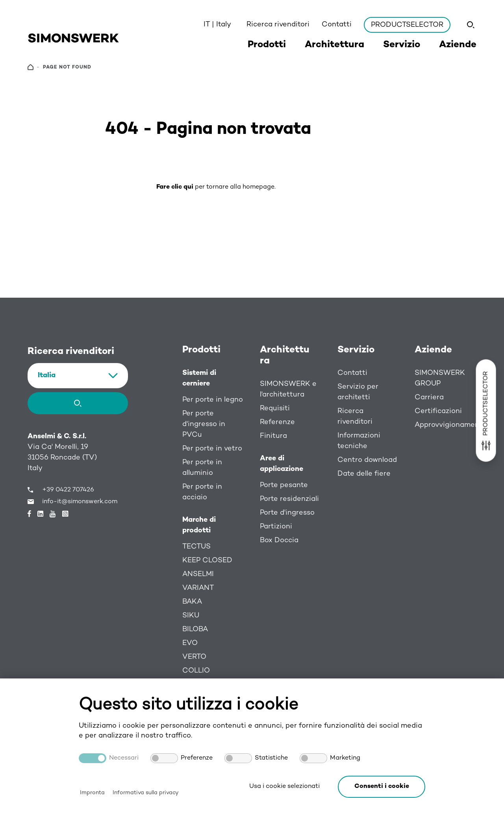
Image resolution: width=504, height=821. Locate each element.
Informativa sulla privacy (145, 793)
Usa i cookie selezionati (284, 787)
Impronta (92, 793)
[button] (382, 787)
